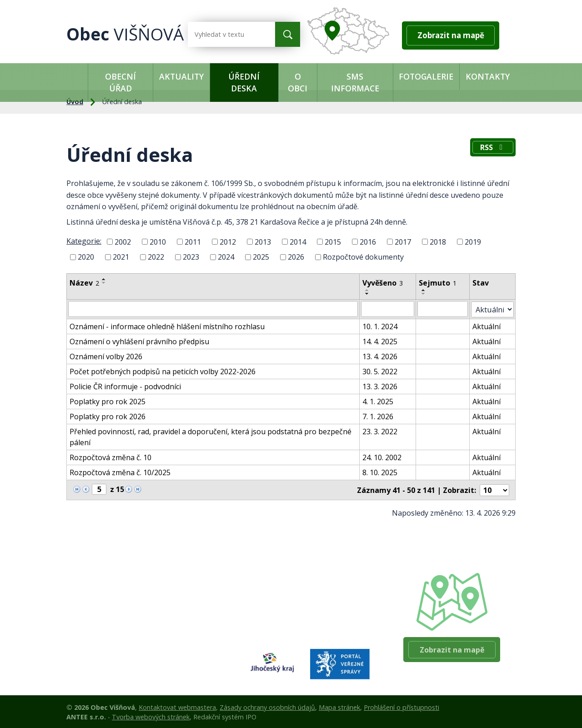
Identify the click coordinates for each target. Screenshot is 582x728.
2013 (263, 241)
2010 (158, 241)
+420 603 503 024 (311, 601)
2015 (333, 241)
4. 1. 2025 (379, 401)
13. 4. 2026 (381, 356)
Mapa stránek (339, 706)
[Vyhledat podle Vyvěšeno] (389, 309)
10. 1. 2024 (381, 326)
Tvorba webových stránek (151, 715)
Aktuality (181, 76)
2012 (228, 241)
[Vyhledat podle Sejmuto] (444, 309)
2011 (193, 241)
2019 (473, 241)
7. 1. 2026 (379, 416)
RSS (492, 148)
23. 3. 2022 (381, 431)
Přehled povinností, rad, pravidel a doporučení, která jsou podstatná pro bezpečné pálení (211, 436)
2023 (191, 257)
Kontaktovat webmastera (177, 706)
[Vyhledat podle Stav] (494, 309)
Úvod (77, 76)
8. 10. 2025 (381, 472)
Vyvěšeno (384, 283)
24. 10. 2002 (383, 457)
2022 (156, 257)
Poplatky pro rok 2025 (108, 401)
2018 (438, 241)
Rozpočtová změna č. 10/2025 (120, 472)
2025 (261, 257)
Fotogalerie (426, 76)
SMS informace (355, 82)
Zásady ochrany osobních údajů (267, 706)
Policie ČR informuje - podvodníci (125, 386)
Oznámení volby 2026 (106, 356)
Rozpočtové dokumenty (363, 257)
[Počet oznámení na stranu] (495, 489)
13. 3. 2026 (381, 386)
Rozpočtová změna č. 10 (110, 457)
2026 (296, 257)
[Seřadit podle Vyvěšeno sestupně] (369, 294)
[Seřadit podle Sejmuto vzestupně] (425, 290)
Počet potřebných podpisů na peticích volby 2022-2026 (163, 371)
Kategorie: (84, 241)
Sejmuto (439, 283)
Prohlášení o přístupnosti (401, 706)
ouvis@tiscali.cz (307, 624)
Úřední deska (244, 82)
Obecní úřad (120, 82)
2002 (123, 241)
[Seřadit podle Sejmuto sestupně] (425, 294)
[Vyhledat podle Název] (214, 309)
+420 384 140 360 (311, 613)
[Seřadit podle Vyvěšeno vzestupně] (369, 290)
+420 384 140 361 (311, 590)
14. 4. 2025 (381, 341)
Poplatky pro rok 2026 (108, 416)
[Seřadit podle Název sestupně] (104, 283)
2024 (226, 257)
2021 (121, 257)
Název (84, 283)
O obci (298, 82)
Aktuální (488, 326)
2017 (403, 241)
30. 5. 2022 (381, 371)
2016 (368, 241)
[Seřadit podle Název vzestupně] (104, 279)
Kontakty (488, 76)
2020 (86, 257)
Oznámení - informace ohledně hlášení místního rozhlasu (167, 326)
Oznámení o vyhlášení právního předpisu (139, 341)
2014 (298, 241)
